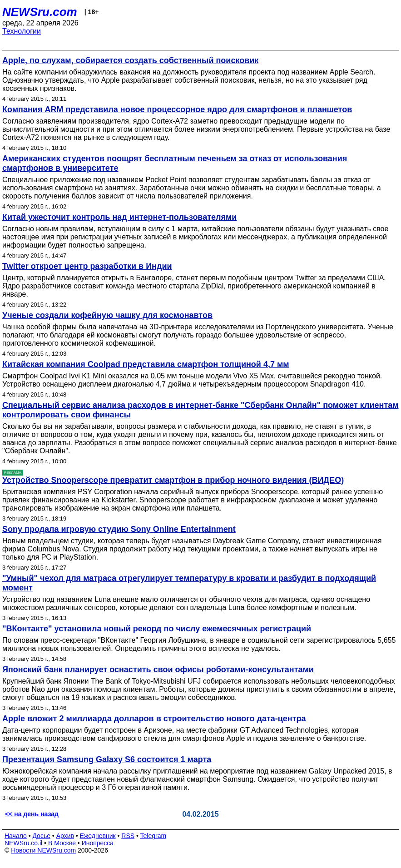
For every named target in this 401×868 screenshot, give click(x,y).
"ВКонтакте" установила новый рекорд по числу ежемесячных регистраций (157, 629)
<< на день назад (32, 814)
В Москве (62, 843)
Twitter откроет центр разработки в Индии (87, 266)
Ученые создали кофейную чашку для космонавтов (107, 315)
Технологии (22, 31)
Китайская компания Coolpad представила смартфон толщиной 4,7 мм (146, 364)
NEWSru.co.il (23, 843)
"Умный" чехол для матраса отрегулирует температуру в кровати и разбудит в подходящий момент (189, 583)
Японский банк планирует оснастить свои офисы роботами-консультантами (158, 670)
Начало (16, 836)
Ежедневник (98, 836)
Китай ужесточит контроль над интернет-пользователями (119, 217)
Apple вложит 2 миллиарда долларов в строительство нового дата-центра (154, 719)
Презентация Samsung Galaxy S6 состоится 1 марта (107, 759)
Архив (65, 836)
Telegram (153, 836)
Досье (41, 836)
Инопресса (98, 843)
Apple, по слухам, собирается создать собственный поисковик (130, 60)
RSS (128, 836)
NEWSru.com (40, 12)
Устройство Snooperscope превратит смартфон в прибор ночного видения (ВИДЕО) (173, 480)
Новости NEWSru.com (43, 850)
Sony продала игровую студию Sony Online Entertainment (119, 529)
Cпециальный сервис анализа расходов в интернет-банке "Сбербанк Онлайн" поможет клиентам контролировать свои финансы (200, 410)
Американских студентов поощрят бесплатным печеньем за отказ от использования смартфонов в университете (175, 163)
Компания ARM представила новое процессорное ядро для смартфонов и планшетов (177, 109)
